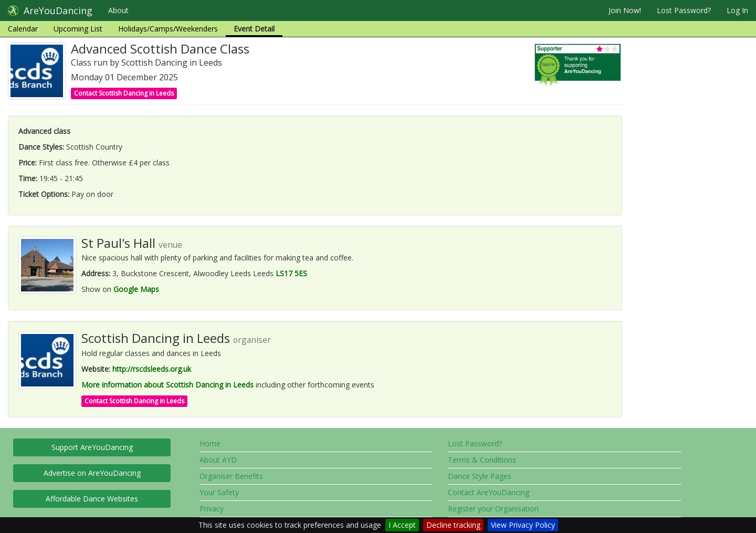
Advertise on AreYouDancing (92, 473)
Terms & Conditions (482, 460)
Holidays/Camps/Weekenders (168, 29)
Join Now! (625, 10)
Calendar (23, 29)
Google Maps (136, 289)
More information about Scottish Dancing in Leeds (167, 385)
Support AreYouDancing (92, 447)
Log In (737, 10)
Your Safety (219, 492)
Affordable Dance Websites (92, 499)
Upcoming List (78, 29)
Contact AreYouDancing (489, 492)
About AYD (218, 460)
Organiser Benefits (231, 476)
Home (210, 443)
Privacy (212, 509)
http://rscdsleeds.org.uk (152, 369)
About (118, 10)
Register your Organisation (493, 509)
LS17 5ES (291, 273)
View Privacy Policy (523, 525)
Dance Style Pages (480, 476)
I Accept (402, 525)
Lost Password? (684, 10)
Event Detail (254, 29)
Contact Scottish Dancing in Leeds (124, 93)
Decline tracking (453, 525)
